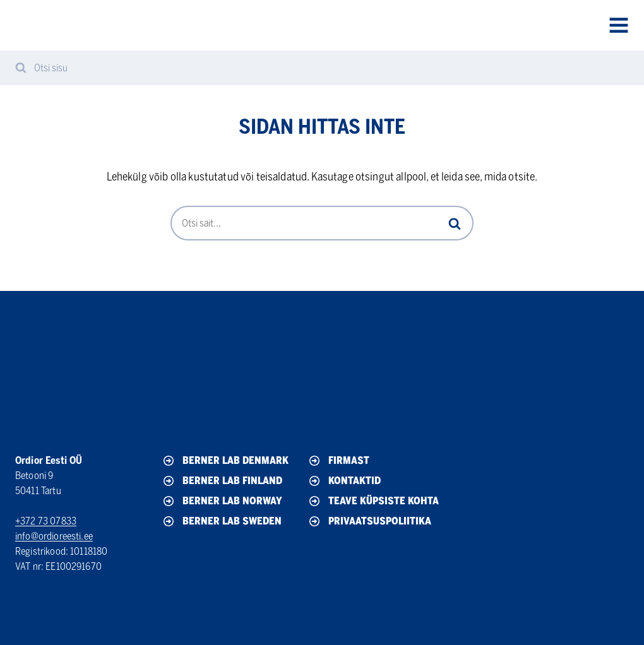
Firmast (338, 461)
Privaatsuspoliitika (369, 521)
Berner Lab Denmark (225, 461)
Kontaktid (344, 481)
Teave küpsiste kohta (373, 501)
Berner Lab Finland (222, 481)
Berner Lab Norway (222, 501)
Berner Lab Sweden (221, 521)
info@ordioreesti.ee (54, 536)
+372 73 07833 (46, 521)
